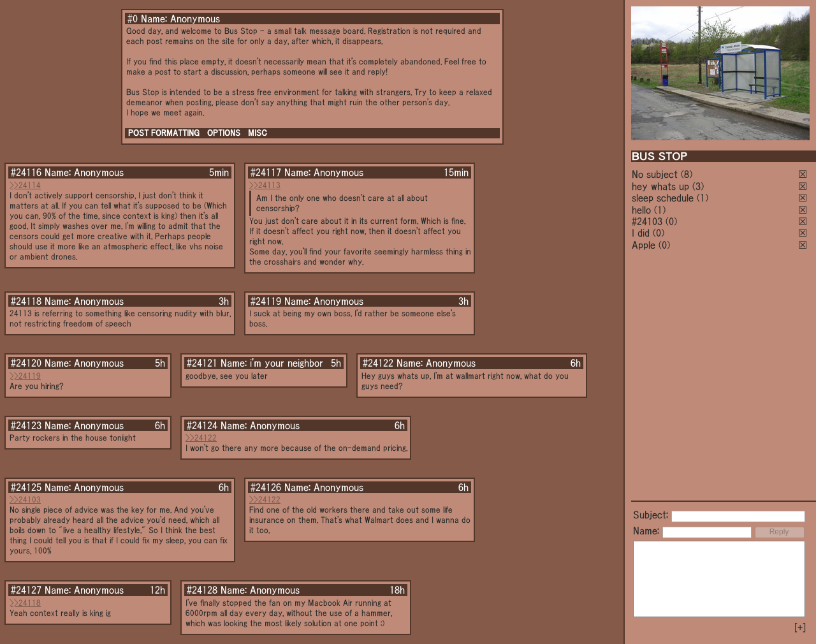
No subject (656, 174)
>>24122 (201, 438)
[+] (800, 627)
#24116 (26, 172)
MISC (258, 133)
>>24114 (25, 185)
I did (641, 233)
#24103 (647, 221)
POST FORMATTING (164, 133)
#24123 (26, 425)
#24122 (378, 363)
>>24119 (25, 376)
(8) (687, 174)
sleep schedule (663, 198)
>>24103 (25, 500)
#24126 (266, 487)
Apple (644, 245)
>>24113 (265, 185)
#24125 (26, 487)
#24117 (266, 172)
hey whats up (660, 186)
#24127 (26, 590)
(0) (671, 221)
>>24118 (25, 603)
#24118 (26, 301)
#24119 (266, 301)
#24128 (202, 590)
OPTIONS (224, 133)
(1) (703, 198)
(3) (698, 186)
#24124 (202, 425)
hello (641, 210)
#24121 (202, 363)
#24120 (26, 363)
